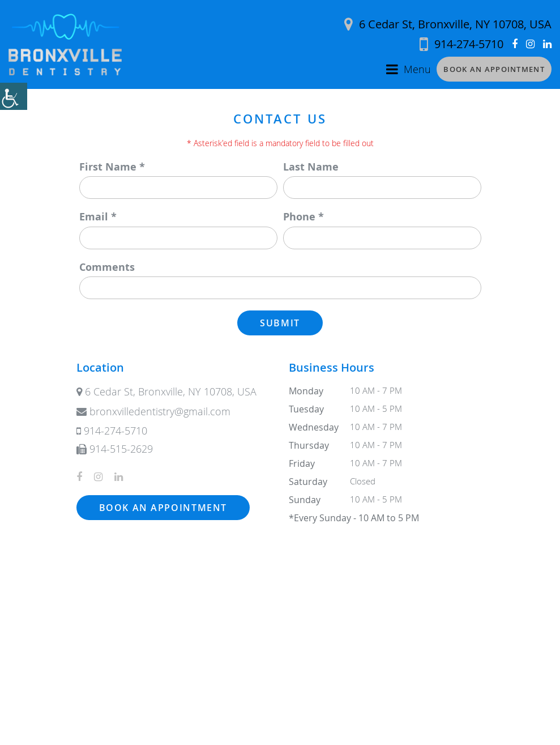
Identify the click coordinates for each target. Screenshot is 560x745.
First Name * (112, 167)
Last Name (311, 167)
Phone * (303, 217)
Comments (107, 267)
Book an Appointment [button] (494, 69)
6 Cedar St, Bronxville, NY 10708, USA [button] (448, 24)
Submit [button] (280, 323)
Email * (98, 217)
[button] (14, 96)
